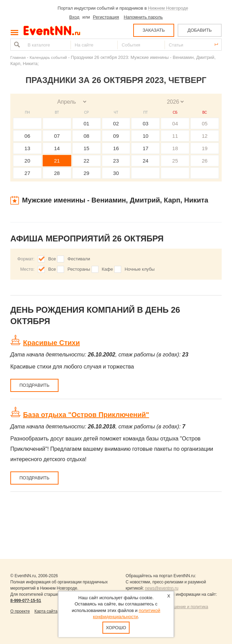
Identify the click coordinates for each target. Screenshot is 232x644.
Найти (16, 45)
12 (205, 136)
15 (87, 148)
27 (27, 173)
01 (87, 123)
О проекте (20, 611)
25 (175, 161)
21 (57, 161)
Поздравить (34, 385)
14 (57, 148)
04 (175, 123)
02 (116, 123)
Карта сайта (46, 611)
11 (175, 136)
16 (116, 148)
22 (87, 161)
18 (175, 148)
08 (87, 136)
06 (27, 136)
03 (145, 123)
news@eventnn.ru (162, 588)
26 (205, 161)
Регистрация (106, 17)
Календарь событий (48, 57)
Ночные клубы (140, 269)
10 (145, 136)
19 (205, 148)
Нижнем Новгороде (168, 8)
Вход (74, 17)
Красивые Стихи (51, 343)
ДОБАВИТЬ (200, 30)
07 (57, 136)
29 (87, 173)
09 (116, 136)
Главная (18, 57)
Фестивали (79, 259)
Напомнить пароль (143, 17)
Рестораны (79, 269)
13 (27, 148)
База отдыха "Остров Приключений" (86, 415)
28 (57, 173)
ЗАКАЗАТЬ (154, 30)
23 (116, 161)
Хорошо (116, 628)
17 (145, 148)
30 (116, 173)
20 (27, 161)
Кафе (108, 269)
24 (145, 161)
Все (52, 259)
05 (205, 123)
